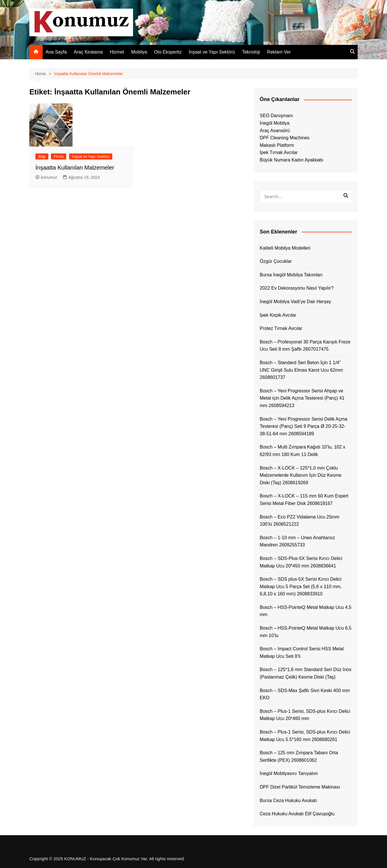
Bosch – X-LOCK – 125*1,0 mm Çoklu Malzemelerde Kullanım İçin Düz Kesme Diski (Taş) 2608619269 (301, 475)
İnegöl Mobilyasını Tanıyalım (289, 773)
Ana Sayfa (56, 52)
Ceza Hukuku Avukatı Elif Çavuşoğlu (297, 814)
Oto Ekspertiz (168, 52)
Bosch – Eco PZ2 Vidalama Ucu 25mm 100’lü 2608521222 (299, 521)
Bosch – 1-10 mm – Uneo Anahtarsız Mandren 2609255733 (297, 541)
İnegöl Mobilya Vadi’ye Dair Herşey (295, 302)
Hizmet (117, 52)
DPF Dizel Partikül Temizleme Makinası (300, 787)
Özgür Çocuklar (276, 261)
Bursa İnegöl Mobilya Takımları (291, 275)
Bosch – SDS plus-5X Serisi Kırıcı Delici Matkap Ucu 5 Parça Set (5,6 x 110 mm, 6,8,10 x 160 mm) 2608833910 (301, 586)
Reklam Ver (279, 52)
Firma (59, 156)
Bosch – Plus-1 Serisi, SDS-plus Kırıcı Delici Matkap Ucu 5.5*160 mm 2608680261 (305, 736)
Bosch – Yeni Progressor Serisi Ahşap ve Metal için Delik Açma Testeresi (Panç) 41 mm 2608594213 (302, 398)
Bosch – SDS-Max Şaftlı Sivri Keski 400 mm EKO (305, 694)
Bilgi (42, 156)
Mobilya (139, 52)
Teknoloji (251, 52)
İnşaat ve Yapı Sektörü (212, 52)
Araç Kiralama (88, 52)
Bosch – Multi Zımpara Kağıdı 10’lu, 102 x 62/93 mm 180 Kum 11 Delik (302, 451)
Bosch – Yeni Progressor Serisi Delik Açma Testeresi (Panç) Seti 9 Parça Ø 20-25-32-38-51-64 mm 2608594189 (303, 426)
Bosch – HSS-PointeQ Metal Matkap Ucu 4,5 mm (306, 611)
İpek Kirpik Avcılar (278, 315)
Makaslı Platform (277, 145)
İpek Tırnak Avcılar (279, 152)
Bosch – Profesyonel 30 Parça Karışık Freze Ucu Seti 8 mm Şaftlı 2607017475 (305, 346)
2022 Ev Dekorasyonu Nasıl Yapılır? (297, 288)
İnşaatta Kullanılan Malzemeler (75, 168)
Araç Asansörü (275, 131)
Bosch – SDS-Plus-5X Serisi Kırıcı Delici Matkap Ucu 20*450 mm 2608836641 (301, 562)
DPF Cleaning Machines (285, 138)
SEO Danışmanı (276, 116)
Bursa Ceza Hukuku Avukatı (288, 800)
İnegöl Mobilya (275, 123)
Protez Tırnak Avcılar (281, 328)
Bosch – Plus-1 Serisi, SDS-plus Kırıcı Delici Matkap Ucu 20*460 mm (305, 715)
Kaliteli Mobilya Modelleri (285, 248)
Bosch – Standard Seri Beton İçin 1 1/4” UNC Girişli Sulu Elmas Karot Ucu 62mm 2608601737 (301, 370)
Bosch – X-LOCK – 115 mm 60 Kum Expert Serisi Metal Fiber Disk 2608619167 (304, 500)
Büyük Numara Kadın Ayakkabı (292, 160)
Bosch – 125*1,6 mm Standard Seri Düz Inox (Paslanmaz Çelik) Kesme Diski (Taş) (306, 673)
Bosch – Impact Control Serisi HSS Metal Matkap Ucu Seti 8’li (302, 653)
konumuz (46, 177)
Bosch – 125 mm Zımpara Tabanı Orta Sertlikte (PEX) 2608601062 (299, 756)
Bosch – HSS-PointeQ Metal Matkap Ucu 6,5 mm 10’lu (306, 632)
